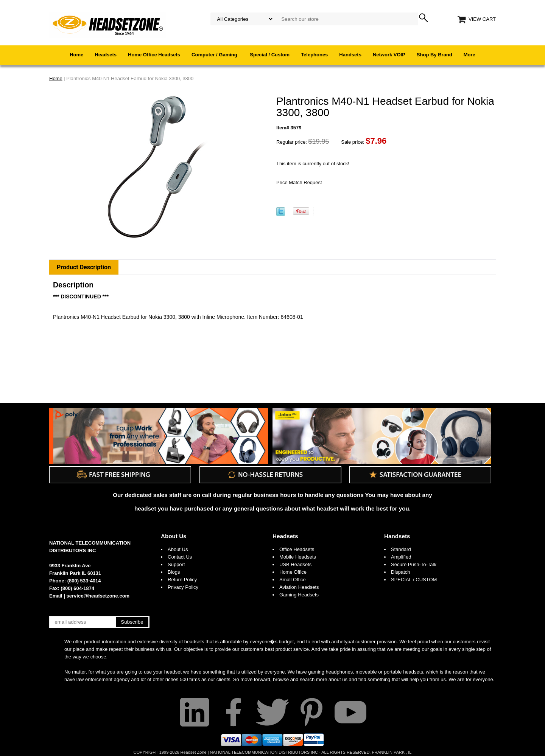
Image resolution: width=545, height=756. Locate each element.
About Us (174, 536)
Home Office (293, 572)
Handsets (350, 55)
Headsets (106, 55)
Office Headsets (297, 549)
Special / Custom (270, 55)
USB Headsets (295, 564)
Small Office (293, 580)
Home (76, 55)
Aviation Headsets (299, 587)
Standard (401, 549)
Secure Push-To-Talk (414, 564)
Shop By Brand (434, 55)
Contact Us (180, 557)
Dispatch (401, 572)
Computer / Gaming (215, 55)
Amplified (401, 557)
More (469, 55)
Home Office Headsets (154, 55)
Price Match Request (299, 182)
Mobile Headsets (298, 557)
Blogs (174, 572)
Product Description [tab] (84, 267)
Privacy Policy (183, 587)
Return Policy (182, 580)
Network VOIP (389, 55)
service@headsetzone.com (98, 596)
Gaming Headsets (299, 595)
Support (176, 564)
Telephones (314, 55)
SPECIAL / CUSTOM (414, 580)
